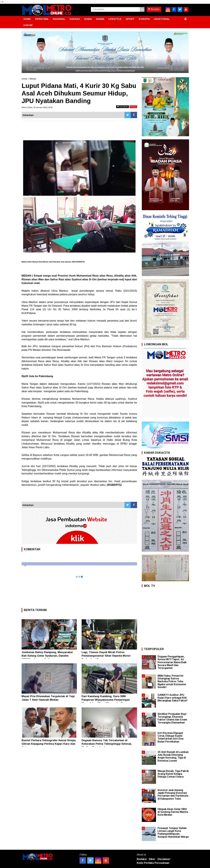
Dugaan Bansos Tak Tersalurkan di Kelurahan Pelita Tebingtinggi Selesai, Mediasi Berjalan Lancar (107, 744)
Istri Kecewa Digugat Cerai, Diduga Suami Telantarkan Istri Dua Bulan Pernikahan (170, 737)
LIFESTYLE (115, 19)
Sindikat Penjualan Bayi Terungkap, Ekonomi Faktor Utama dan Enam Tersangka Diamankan (172, 718)
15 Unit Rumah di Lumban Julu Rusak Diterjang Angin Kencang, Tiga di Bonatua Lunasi (173, 756)
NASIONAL (59, 19)
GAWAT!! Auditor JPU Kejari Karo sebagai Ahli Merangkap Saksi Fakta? (173, 698)
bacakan (122, 107)
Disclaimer (164, 859)
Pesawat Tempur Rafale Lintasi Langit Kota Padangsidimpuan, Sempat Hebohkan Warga (173, 832)
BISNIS (100, 19)
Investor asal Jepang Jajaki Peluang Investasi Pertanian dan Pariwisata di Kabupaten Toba (173, 794)
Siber (152, 859)
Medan (33, 79)
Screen (154, 9)
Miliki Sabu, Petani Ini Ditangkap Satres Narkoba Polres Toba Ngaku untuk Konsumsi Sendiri (172, 681)
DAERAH (75, 19)
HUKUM (28, 25)
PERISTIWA (42, 19)
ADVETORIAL (162, 19)
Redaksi (142, 859)
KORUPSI (144, 19)
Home (24, 79)
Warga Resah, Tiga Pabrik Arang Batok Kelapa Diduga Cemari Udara (173, 774)
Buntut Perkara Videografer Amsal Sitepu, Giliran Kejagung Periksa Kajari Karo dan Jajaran (49, 744)
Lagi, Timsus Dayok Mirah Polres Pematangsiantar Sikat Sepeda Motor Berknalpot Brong (106, 656)
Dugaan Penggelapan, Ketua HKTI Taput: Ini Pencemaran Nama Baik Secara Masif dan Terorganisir (172, 662)
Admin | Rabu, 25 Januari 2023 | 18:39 (37, 107)
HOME (27, 19)
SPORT (130, 19)
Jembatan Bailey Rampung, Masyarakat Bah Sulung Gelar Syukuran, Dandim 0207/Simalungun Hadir (47, 656)
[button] (185, 18)
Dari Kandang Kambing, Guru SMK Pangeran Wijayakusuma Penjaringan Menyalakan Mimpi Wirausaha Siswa (106, 700)
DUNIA (88, 19)
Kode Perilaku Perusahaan (153, 863)
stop (133, 107)
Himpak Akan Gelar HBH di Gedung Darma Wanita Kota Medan (173, 812)
